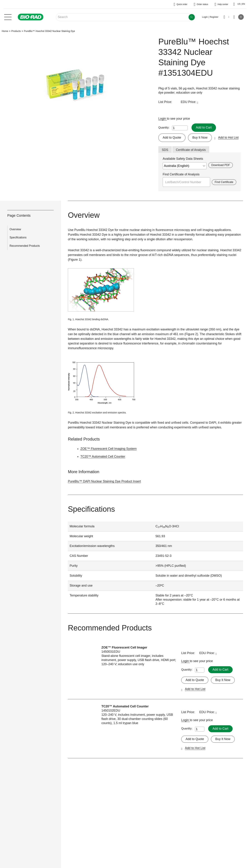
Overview (15, 229)
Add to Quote (172, 138)
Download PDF (221, 165)
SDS (165, 150)
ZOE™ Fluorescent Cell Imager (124, 647)
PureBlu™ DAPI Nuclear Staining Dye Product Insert (104, 481)
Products (16, 31)
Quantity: (164, 128)
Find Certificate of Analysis (181, 174)
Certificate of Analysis (191, 150)
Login (163, 119)
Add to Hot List (228, 138)
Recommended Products (25, 246)
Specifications (18, 238)
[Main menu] (8, 17)
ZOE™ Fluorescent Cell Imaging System (109, 449)
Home (5, 31)
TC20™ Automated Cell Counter (103, 456)
